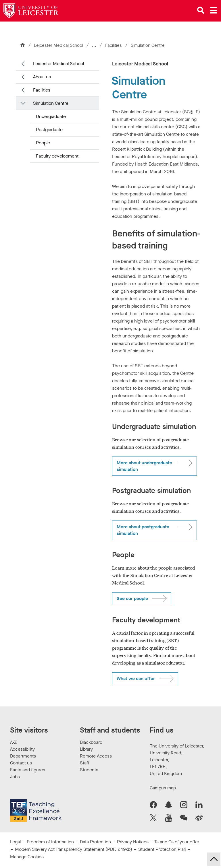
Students (89, 770)
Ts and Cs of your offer (177, 842)
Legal (15, 842)
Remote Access (96, 756)
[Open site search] (201, 10)
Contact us (21, 763)
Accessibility (22, 749)
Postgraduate (49, 130)
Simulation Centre (51, 103)
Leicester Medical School (58, 45)
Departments (23, 756)
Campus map (163, 788)
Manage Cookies (27, 857)
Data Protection (95, 842)
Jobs (15, 777)
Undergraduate (51, 116)
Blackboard (91, 742)
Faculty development (57, 156)
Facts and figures (28, 770)
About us (42, 77)
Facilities (114, 45)
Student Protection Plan (162, 849)
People (43, 143)
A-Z (13, 742)
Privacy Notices (133, 842)
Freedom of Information (50, 842)
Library (86, 749)
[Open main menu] (214, 10)
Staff (85, 763)
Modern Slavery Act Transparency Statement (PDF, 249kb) (74, 849)
